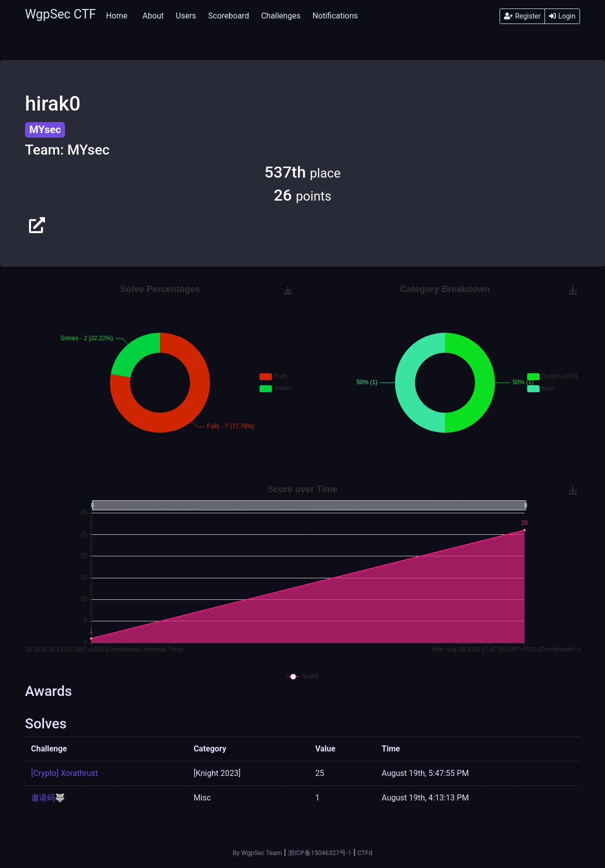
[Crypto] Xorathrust (64, 773)
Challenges (281, 16)
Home (117, 16)
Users (186, 16)
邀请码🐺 (48, 798)
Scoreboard (228, 16)
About (153, 16)
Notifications (335, 16)
